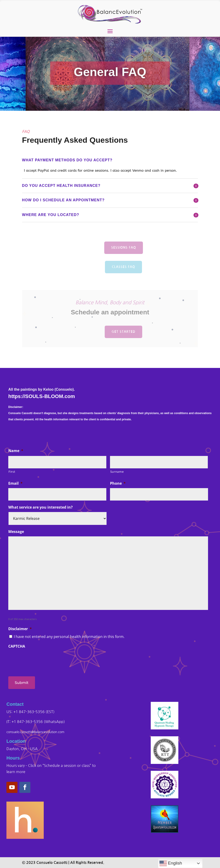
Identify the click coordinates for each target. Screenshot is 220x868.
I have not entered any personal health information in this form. (69, 637)
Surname (117, 472)
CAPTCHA (17, 646)
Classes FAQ (123, 270)
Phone (118, 483)
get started (123, 332)
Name (16, 451)
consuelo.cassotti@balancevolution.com (35, 732)
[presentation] (43, 660)
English (171, 863)
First (12, 472)
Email (15, 483)
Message (16, 532)
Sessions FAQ (124, 250)
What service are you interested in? (41, 507)
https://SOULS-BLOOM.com (42, 396)
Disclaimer (20, 629)
